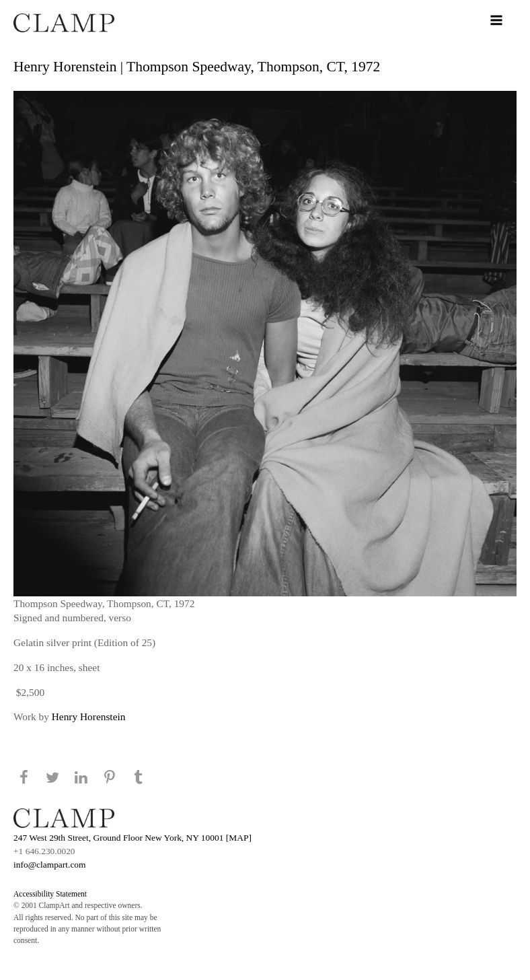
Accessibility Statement (50, 894)
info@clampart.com (50, 865)
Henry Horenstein (89, 716)
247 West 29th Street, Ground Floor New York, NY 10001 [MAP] (132, 838)
